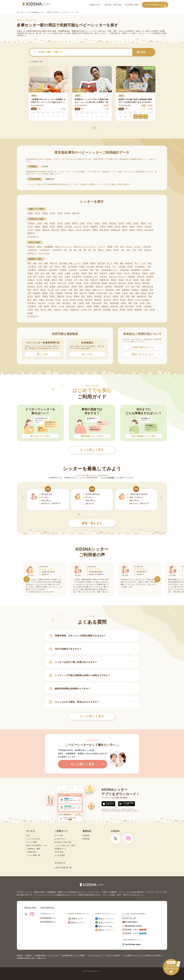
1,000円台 (147, 247)
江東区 (82, 223)
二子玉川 (51, 303)
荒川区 (30, 227)
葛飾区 (60, 227)
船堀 (88, 303)
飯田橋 (93, 263)
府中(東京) (67, 303)
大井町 (130, 267)
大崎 (149, 267)
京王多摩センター (91, 277)
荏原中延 (99, 267)
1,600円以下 (33, 250)
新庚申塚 (138, 310)
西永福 (143, 293)
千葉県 (60, 213)
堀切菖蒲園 (114, 303)
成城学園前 (89, 287)
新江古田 (113, 283)
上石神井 (76, 273)
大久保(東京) (140, 267)
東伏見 (123, 300)
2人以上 (129, 247)
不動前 (81, 303)
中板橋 (91, 293)
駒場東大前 (104, 280)
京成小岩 (141, 277)
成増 (131, 293)
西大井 (151, 293)
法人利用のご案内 (132, 5)
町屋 (135, 303)
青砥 (35, 263)
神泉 (46, 287)
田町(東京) (110, 290)
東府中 (130, 300)
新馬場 (53, 287)
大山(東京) (73, 270)
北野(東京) (136, 273)
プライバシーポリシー (95, 955)
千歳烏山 (135, 290)
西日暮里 (98, 296)
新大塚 (130, 283)
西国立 (53, 296)
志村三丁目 (62, 283)
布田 (58, 303)
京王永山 (104, 277)
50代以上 (148, 250)
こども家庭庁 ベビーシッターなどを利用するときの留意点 (142, 955)
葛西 (37, 273)
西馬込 (116, 296)
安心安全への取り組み (113, 5)
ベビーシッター (91, 31)
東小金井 (107, 300)
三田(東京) (32, 306)
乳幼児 (116, 250)
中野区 (129, 223)
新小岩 (138, 283)
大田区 (104, 223)
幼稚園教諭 (49, 247)
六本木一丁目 (86, 310)
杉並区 (136, 223)
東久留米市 (104, 230)
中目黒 (125, 293)
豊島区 (143, 223)
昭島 (46, 263)
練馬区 (45, 227)
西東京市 (31, 233)
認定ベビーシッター (64, 247)
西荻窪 (38, 296)
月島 (29, 293)
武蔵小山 (81, 306)
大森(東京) (53, 270)
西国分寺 (61, 296)
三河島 (142, 303)
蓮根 (35, 300)
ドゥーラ (101, 247)
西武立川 (99, 287)
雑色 (29, 290)
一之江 (143, 263)
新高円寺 (146, 283)
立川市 (86, 227)
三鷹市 (103, 227)
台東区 (67, 223)
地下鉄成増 (72, 267)
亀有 (91, 273)
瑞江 (149, 303)
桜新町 (136, 280)
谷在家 (30, 313)
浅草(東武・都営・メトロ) (70, 263)
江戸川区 (68, 227)
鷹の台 (43, 290)
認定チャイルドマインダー (85, 247)
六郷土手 (57, 310)
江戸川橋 (90, 267)
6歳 (94, 250)
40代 (140, 250)
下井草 (71, 283)
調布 (151, 290)
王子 (114, 267)
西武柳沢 (109, 287)
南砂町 (46, 306)
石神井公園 (95, 283)
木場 (29, 277)
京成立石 (31, 280)
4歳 (85, 250)
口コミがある (44, 253)
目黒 (122, 306)
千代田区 (31, 223)
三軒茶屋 (39, 283)
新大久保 (122, 283)
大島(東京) (32, 270)
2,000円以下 (45, 250)
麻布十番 (97, 310)
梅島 (64, 267)
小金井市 (148, 227)
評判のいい (32, 253)
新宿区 (53, 223)
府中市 (117, 227)
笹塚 (143, 280)
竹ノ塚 (51, 290)
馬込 (130, 303)
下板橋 (78, 283)
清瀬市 (95, 230)
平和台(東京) (97, 303)
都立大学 (83, 293)
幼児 (123, 250)
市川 (136, 263)
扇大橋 (152, 310)
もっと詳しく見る (96, 716)
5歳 (89, 250)
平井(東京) (32, 303)
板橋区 (38, 227)
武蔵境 (89, 306)
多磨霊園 (125, 290)
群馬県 (45, 213)
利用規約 (29, 955)
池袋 (116, 263)
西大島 (30, 296)
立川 (57, 290)
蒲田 (53, 273)
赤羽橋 (123, 310)
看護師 (110, 247)
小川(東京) (84, 270)
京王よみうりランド (117, 277)
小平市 (30, 230)
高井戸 (36, 290)
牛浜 (51, 267)
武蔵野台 (105, 306)
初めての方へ (95, 5)
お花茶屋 (146, 270)
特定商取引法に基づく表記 (26, 958)
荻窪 (92, 270)
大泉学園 (122, 267)
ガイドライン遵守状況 (113, 955)
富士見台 (42, 303)
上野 (40, 267)
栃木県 (38, 213)
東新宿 (130, 310)
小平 (76, 280)
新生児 (109, 250)
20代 (128, 250)
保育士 (39, 247)
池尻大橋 (101, 263)
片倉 (42, 273)
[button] (79, 514)
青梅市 (110, 227)
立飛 (70, 290)
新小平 (39, 287)
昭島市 (125, 227)
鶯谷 (45, 267)
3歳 (80, 250)
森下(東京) (130, 306)
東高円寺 (98, 300)
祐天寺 (30, 310)
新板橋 (104, 283)
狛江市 (78, 230)
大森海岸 (63, 270)
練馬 (133, 296)
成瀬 (137, 293)
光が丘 (58, 300)
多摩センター (98, 290)
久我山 (41, 277)
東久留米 (89, 300)
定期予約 (31, 247)
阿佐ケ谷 (53, 263)
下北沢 (86, 283)
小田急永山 (124, 270)
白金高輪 (107, 310)
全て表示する (33, 237)
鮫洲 (148, 280)
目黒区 (97, 223)
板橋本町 (129, 263)
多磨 (118, 290)
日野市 (38, 230)
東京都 (67, 213)
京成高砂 (150, 277)
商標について (42, 958)
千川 (127, 287)
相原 (29, 263)
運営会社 (20, 955)
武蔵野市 (94, 227)
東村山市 (46, 230)
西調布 (90, 296)
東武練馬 (37, 293)
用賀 (37, 310)
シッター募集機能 (107, 478)
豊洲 (76, 293)
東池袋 (73, 300)
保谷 (106, 303)
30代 (134, 250)
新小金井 (31, 287)
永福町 (82, 267)
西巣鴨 (77, 296)
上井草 (60, 273)
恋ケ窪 (39, 280)
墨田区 (75, 223)
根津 (128, 296)
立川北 (64, 290)
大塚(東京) (43, 270)
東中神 (116, 300)
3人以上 (137, 247)
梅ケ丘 (58, 267)
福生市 (71, 230)
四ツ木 (43, 310)
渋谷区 (121, 223)
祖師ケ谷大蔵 (148, 287)
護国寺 (114, 280)
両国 (50, 310)
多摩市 (125, 230)
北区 (150, 223)
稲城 (149, 263)
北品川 (119, 273)
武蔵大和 (114, 306)
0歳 (65, 250)
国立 (55, 277)
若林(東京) (75, 310)
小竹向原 (68, 280)
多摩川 (88, 290)
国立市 (64, 230)
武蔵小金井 (71, 306)
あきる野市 (149, 230)
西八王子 (107, 296)
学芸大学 (104, 273)
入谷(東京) (32, 267)
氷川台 (66, 300)
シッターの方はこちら (157, 5)
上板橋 (67, 273)
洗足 (138, 287)
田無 (76, 290)
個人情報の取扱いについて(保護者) (73, 955)
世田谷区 (113, 223)
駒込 (87, 280)
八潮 (146, 310)
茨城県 (30, 213)
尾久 (97, 270)
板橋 (122, 263)
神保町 (74, 287)
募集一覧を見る (97, 523)
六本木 (66, 310)
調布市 (132, 227)
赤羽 (40, 263)
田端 (81, 290)
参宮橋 (30, 283)
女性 (122, 247)
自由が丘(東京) (63, 287)
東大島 (80, 300)
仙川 (133, 287)
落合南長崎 (135, 270)
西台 (83, 296)
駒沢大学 (94, 280)
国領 (61, 280)
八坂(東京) (148, 306)
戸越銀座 (59, 293)
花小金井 (50, 300)
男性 (116, 247)
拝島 (150, 296)
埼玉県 (53, 213)
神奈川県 (76, 213)
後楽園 (47, 280)
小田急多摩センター (109, 270)
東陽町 (45, 293)
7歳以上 (101, 250)
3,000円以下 (57, 250)
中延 (111, 293)
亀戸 (96, 273)
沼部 (122, 296)
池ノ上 (110, 263)
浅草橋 (85, 263)
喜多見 (145, 273)
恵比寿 (108, 267)
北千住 (127, 273)
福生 (75, 303)
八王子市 (78, 227)
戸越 (52, 293)
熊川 (61, 277)
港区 (46, 223)
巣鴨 (81, 287)
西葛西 (45, 296)
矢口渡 (139, 306)
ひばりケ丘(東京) (142, 300)
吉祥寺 (152, 273)
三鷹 (40, 306)
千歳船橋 (144, 290)
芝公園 (53, 283)
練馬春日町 (142, 296)
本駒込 (123, 303)
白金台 (115, 310)
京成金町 (131, 277)
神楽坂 (30, 273)
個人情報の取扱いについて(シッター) (47, 955)
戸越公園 (68, 293)
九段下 (49, 277)
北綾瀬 (112, 273)
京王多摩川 (77, 277)
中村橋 (117, 293)
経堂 (35, 277)
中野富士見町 (102, 293)
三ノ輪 (61, 306)
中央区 (39, 223)
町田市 (140, 227)
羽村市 (140, 230)
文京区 (60, 223)
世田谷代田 (119, 287)
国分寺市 (55, 230)
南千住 (54, 306)
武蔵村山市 (116, 230)
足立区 (53, 227)
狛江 (81, 280)
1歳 (70, 250)
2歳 (75, 250)
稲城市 (132, 230)
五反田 (121, 280)
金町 (48, 273)
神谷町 (84, 273)
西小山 (69, 296)
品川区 (90, 223)
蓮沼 (29, 300)
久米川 (67, 277)
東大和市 (87, 230)
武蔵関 (97, 306)
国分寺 (54, 280)
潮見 (46, 283)
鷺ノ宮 (129, 280)
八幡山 (41, 300)
